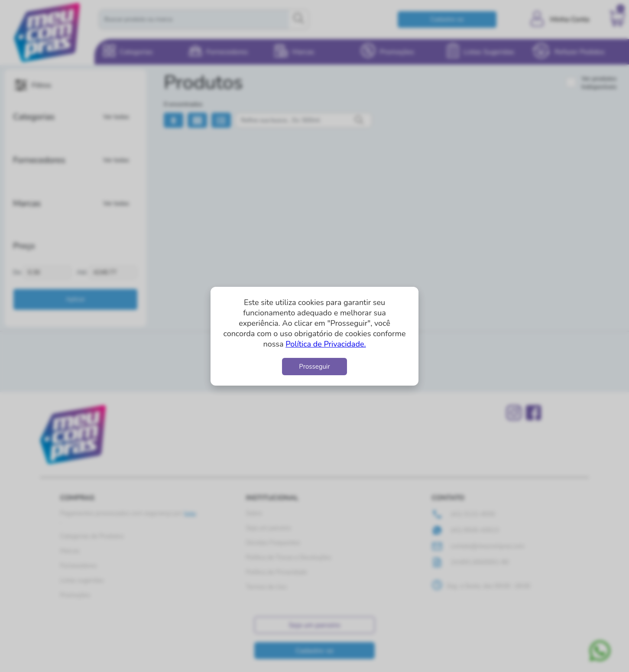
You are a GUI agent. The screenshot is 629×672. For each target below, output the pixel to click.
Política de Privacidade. (326, 344)
